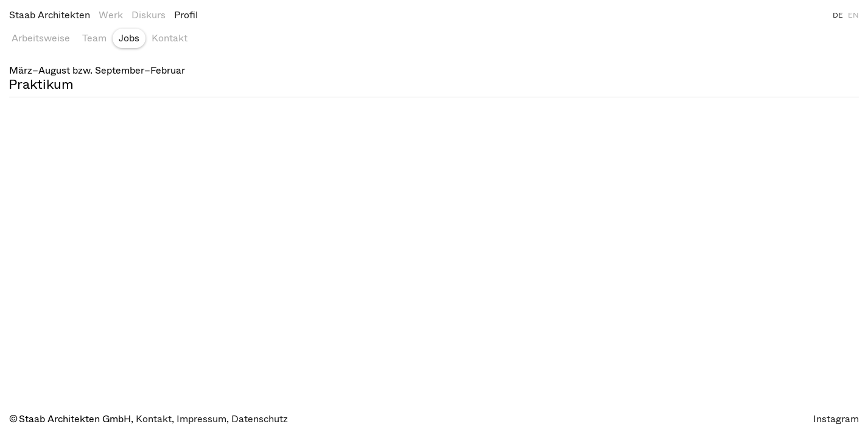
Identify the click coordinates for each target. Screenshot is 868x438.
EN (853, 15)
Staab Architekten (50, 15)
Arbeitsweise (41, 38)
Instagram (836, 419)
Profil (186, 15)
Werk (111, 15)
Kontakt (170, 38)
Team (94, 38)
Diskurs (149, 15)
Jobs (129, 38)
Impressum (201, 419)
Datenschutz (260, 419)
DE (838, 15)
